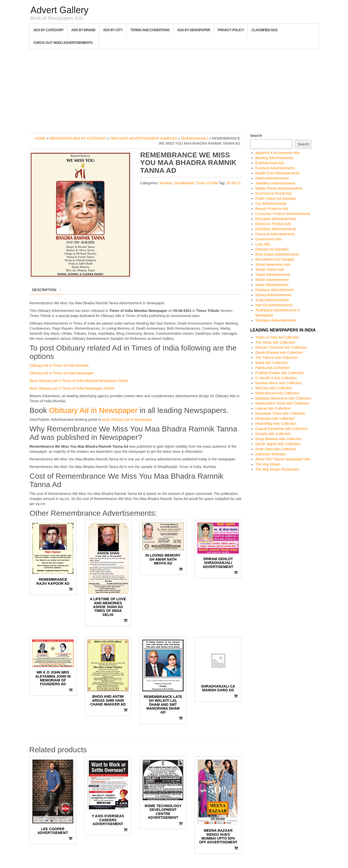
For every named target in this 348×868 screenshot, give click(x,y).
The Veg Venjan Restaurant (277, 469)
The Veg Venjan (268, 464)
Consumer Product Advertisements (283, 214)
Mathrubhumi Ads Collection (277, 393)
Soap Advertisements (272, 300)
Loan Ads (263, 244)
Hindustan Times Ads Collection (280, 413)
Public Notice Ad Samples (276, 198)
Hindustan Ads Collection (275, 419)
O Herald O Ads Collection (276, 378)
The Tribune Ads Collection (276, 358)
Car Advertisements (271, 204)
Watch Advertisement (272, 280)
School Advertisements (273, 295)
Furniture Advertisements (275, 168)
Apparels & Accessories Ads (277, 153)
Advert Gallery (59, 10)
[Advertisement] (174, 90)
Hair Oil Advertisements (274, 305)
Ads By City (113, 30)
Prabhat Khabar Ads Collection (280, 373)
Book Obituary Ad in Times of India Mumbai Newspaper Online (79, 381)
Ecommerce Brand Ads (273, 193)
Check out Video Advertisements (63, 43)
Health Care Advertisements (277, 173)
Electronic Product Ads (273, 224)
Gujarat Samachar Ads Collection (281, 429)
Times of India (207, 183)
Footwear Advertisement (274, 290)
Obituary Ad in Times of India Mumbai (59, 365)
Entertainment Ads (270, 163)
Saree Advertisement (272, 285)
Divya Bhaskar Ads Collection (279, 439)
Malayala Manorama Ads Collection (283, 398)
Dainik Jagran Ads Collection (278, 444)
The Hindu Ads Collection (275, 342)
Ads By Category (48, 30)
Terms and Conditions (150, 30)
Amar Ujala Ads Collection (276, 449)
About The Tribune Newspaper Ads (283, 459)
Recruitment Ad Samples (275, 259)
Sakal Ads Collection (272, 363)
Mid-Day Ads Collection (274, 388)
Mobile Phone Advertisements (279, 188)
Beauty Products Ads (272, 209)
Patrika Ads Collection (273, 368)
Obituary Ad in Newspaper (93, 410)
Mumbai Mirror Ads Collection (279, 383)
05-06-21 (234, 183)
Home (40, 138)
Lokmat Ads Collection (273, 408)
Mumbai (166, 183)
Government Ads (268, 239)
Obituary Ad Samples (272, 249)
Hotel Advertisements (272, 178)
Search (256, 136)
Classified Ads (264, 30)
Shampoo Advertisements (276, 320)
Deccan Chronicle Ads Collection (281, 347)
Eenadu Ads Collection (273, 434)
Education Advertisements (276, 219)
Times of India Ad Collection (277, 337)
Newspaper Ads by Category (78, 138)
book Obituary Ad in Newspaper (127, 420)
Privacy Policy (231, 30)
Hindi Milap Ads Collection (276, 424)
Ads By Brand (83, 30)
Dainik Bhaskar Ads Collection (279, 353)
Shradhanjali (194, 138)
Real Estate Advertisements (277, 254)
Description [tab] (44, 290)
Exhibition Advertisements (276, 229)
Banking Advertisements (274, 158)
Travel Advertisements (273, 275)
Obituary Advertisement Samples (144, 138)
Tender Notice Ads (270, 270)
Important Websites (271, 454)
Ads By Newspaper (194, 30)
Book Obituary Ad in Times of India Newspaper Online (72, 388)
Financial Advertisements (275, 234)
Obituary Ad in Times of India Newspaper (62, 373)
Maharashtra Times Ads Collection (282, 403)
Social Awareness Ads (273, 264)
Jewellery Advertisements (275, 183)
